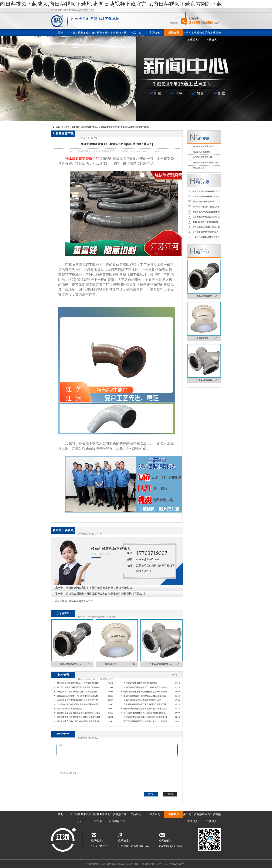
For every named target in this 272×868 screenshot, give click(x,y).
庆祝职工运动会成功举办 (203, 202)
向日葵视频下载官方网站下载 (205, 163)
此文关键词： (62, 601)
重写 (170, 794)
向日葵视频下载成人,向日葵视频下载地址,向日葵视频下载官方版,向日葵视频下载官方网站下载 (111, 4)
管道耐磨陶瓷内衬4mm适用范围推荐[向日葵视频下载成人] (99, 588)
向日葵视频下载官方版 (203, 157)
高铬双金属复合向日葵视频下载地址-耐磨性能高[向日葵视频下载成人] (106, 594)
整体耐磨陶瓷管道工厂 (81, 601)
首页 (67, 127)
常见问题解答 (199, 168)
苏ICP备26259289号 (174, 864)
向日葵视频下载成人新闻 (203, 146)
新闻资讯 (75, 127)
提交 (151, 794)
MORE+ (175, 675)
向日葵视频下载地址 (90, 127)
